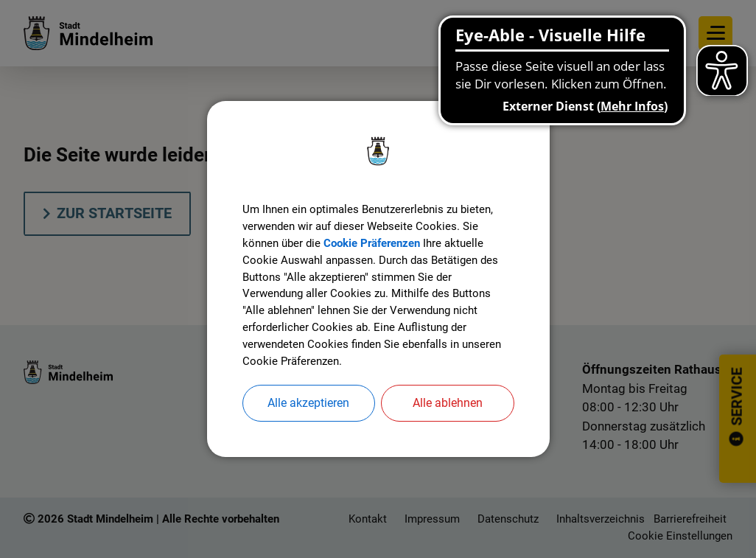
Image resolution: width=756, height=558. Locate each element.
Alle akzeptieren (308, 407)
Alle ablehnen (448, 407)
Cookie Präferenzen (381, 241)
